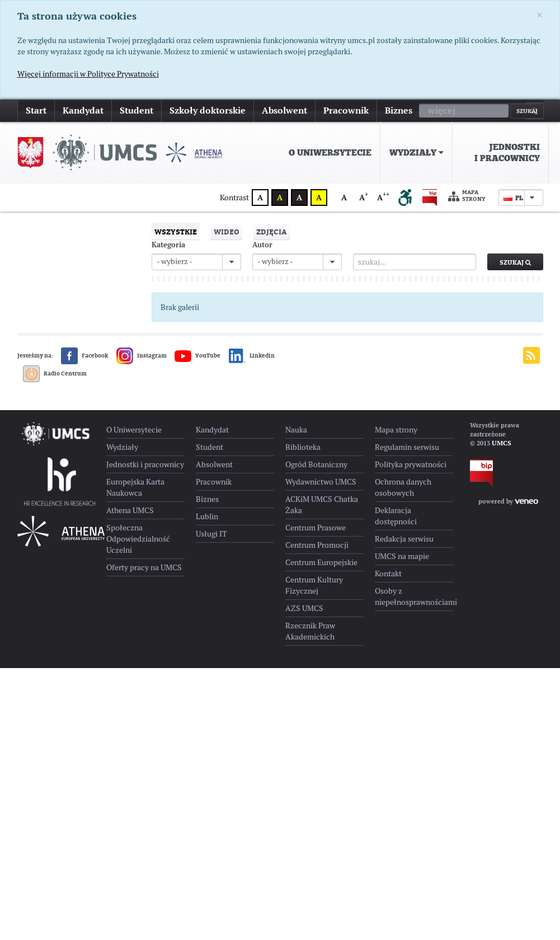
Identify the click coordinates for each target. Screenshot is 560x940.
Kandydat (83, 111)
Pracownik (346, 111)
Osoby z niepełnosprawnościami (414, 596)
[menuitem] (330, 153)
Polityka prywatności (411, 464)
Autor (262, 245)
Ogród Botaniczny (316, 464)
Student (137, 111)
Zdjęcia (272, 232)
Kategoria (168, 245)
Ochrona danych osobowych (403, 487)
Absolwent (284, 111)
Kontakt (388, 574)
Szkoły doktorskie (208, 111)
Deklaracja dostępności (396, 516)
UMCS (502, 443)
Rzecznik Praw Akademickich (310, 631)
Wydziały (417, 153)
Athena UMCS (130, 510)
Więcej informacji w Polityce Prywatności (88, 74)
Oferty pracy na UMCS (144, 567)
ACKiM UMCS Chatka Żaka (322, 505)
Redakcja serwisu (404, 539)
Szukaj (515, 262)
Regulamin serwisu (407, 447)
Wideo (227, 232)
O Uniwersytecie (330, 153)
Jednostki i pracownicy (507, 153)
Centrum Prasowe (316, 528)
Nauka (296, 430)
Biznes (399, 111)
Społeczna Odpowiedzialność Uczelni (138, 539)
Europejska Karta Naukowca (135, 487)
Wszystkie (176, 232)
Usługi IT (211, 534)
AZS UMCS (304, 608)
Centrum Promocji (317, 545)
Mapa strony (467, 196)
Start (36, 111)
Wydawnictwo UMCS (321, 482)
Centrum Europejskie (321, 562)
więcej (442, 111)
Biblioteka (303, 447)
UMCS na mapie (402, 556)
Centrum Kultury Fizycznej (314, 585)
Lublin (207, 516)
